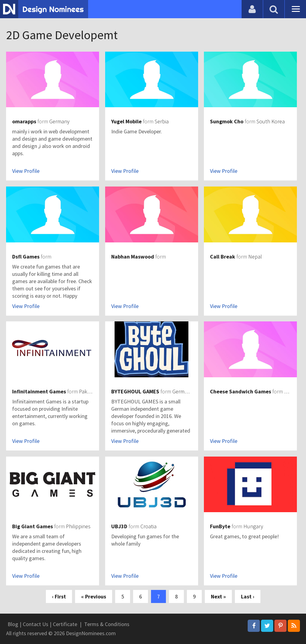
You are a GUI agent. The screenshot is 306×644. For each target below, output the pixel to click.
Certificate (65, 624)
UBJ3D (119, 526)
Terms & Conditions (107, 624)
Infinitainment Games (39, 391)
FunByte (220, 526)
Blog (13, 624)
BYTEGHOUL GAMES (135, 391)
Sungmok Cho (227, 121)
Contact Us (36, 624)
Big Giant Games (33, 526)
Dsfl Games (26, 257)
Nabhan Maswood (133, 257)
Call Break (223, 257)
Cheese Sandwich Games (241, 391)
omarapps (24, 121)
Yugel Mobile (126, 121)
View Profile (26, 171)
